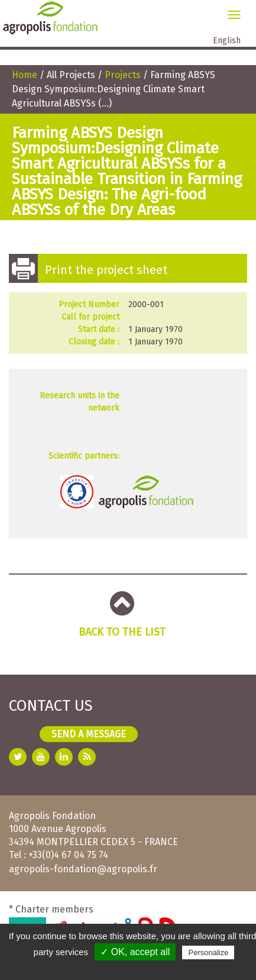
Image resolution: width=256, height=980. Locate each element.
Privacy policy (134, 968)
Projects (123, 75)
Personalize (208, 952)
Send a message (89, 734)
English (227, 41)
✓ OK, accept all (135, 952)
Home (25, 75)
